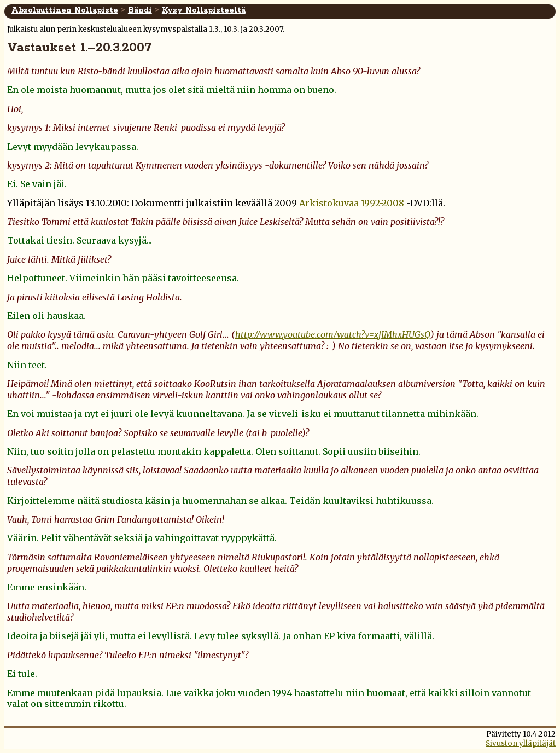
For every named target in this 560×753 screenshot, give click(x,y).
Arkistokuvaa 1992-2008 (352, 203)
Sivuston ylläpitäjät (521, 743)
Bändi (140, 10)
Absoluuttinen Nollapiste (65, 10)
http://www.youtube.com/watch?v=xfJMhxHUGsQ (333, 334)
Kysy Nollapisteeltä (204, 10)
